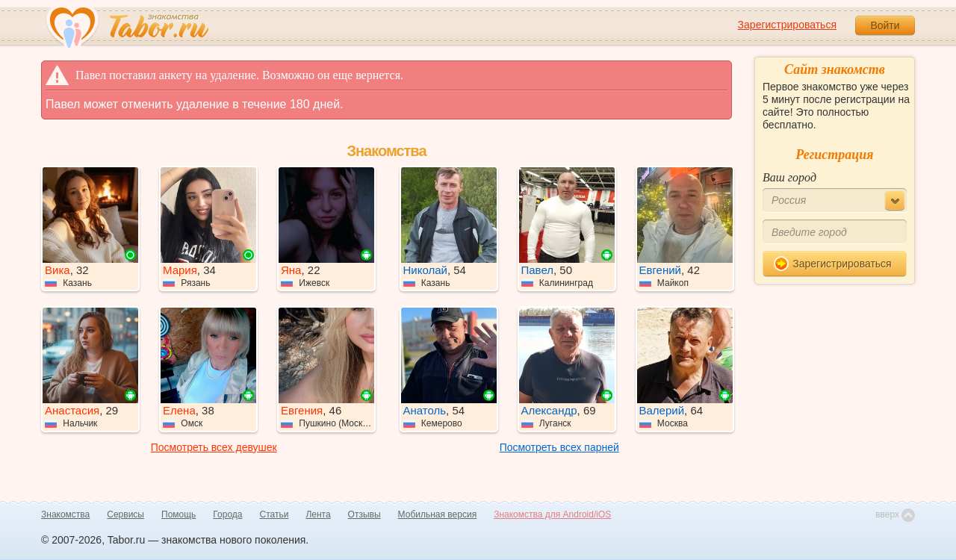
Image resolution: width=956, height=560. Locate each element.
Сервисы (125, 514)
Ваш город (789, 177)
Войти (885, 25)
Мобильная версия (438, 514)
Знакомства (65, 514)
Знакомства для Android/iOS (552, 514)
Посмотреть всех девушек (214, 447)
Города (227, 514)
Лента (318, 514)
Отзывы (364, 514)
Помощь (179, 514)
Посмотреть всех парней (559, 447)
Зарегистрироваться (787, 25)
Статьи (274, 514)
